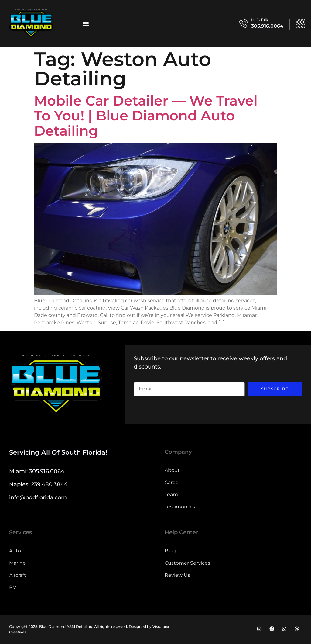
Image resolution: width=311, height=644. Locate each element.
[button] (85, 23)
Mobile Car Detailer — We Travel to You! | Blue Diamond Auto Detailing (146, 116)
